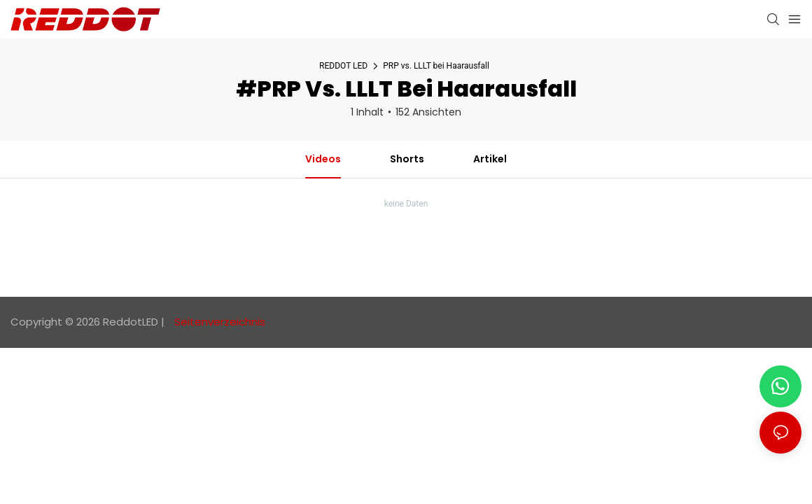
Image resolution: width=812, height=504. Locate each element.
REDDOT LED (343, 66)
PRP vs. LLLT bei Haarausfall (436, 66)
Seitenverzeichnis (218, 322)
